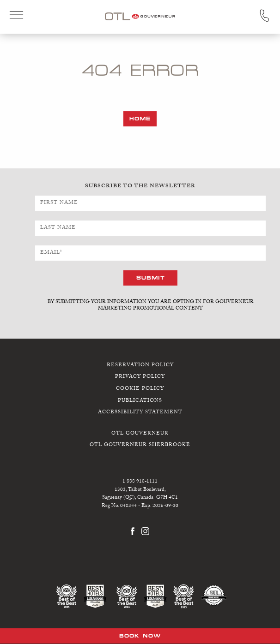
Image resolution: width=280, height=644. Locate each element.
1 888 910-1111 (140, 482)
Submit (151, 277)
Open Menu (16, 16)
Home (140, 119)
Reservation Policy (140, 365)
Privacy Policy (140, 377)
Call (264, 16)
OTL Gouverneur (140, 433)
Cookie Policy (140, 389)
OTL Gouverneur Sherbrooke (140, 445)
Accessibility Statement (140, 413)
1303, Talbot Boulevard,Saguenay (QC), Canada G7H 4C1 (140, 494)
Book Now (140, 636)
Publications (140, 401)
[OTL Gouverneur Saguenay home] (140, 16)
